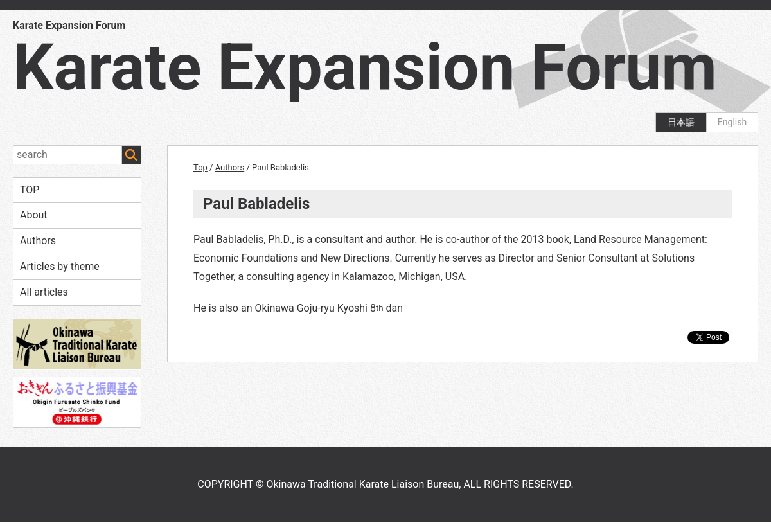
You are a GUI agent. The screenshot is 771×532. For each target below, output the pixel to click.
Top (200, 167)
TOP (30, 190)
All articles (44, 292)
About (34, 215)
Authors (38, 241)
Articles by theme (60, 266)
